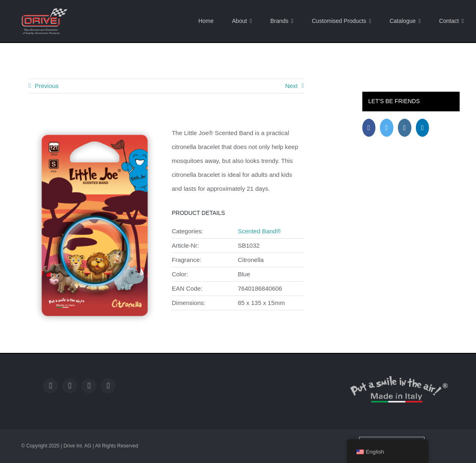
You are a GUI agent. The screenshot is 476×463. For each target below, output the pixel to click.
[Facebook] (369, 128)
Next (291, 86)
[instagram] (89, 386)
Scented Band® (259, 231)
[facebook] (51, 386)
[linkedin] (108, 386)
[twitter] (70, 386)
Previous (47, 86)
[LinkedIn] (423, 128)
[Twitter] (387, 128)
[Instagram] (405, 128)
